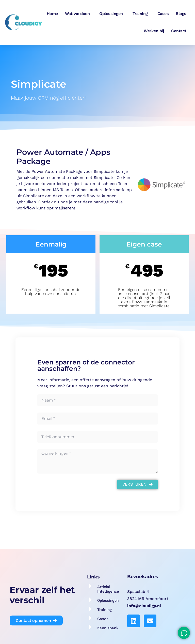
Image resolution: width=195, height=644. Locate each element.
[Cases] (91, 618)
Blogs (181, 14)
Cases (163, 14)
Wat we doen (79, 14)
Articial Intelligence (108, 589)
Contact (179, 31)
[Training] (91, 609)
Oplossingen (112, 14)
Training (141, 14)
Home (52, 14)
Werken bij (154, 31)
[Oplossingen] (91, 600)
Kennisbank (108, 628)
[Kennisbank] (91, 627)
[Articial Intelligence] (91, 586)
